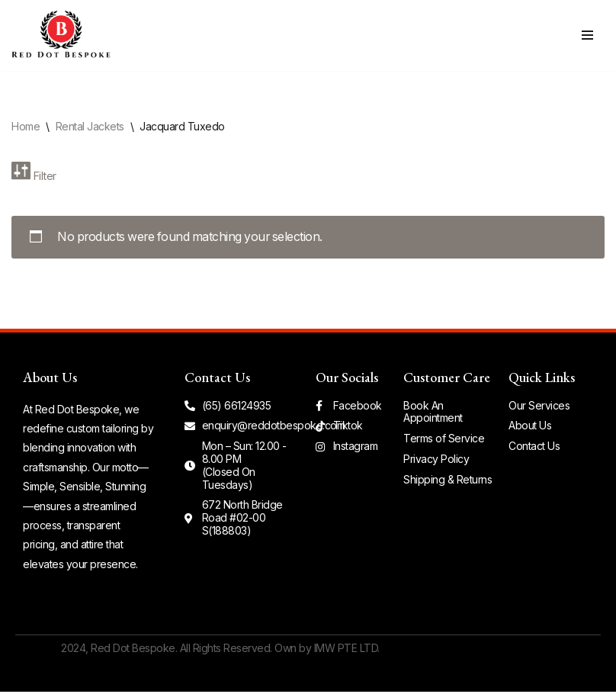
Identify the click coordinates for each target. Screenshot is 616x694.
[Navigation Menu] (587, 35)
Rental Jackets (90, 126)
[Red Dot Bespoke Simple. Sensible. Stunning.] (61, 35)
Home (26, 126)
